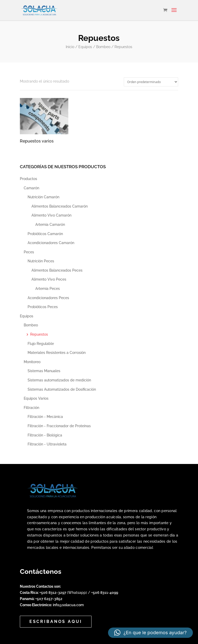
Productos (28, 179)
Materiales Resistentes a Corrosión (57, 353)
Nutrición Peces (41, 261)
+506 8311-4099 (105, 593)
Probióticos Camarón (45, 234)
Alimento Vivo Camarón (51, 215)
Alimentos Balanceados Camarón (60, 206)
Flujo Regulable (41, 344)
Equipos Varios (36, 398)
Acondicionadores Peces (48, 298)
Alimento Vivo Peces (49, 279)
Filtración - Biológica (45, 435)
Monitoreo (32, 362)
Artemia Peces (48, 289)
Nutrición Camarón (43, 197)
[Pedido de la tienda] (151, 82)
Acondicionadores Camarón (51, 243)
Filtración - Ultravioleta (47, 444)
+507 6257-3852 (49, 599)
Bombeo (103, 47)
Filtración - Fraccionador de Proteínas (59, 426)
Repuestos (39, 334)
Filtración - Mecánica (45, 417)
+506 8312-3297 (53, 593)
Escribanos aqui (56, 621)
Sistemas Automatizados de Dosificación (62, 389)
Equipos (85, 47)
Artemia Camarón (50, 225)
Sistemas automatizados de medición (59, 380)
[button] (150, 633)
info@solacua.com (68, 605)
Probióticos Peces (43, 307)
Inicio (70, 47)
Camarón (31, 188)
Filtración (31, 408)
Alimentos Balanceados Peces (57, 270)
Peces (29, 252)
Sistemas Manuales (44, 371)
